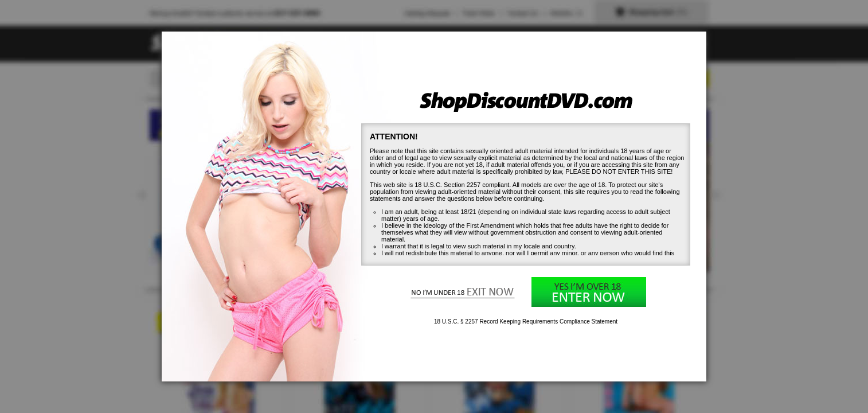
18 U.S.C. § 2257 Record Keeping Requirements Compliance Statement (526, 322)
